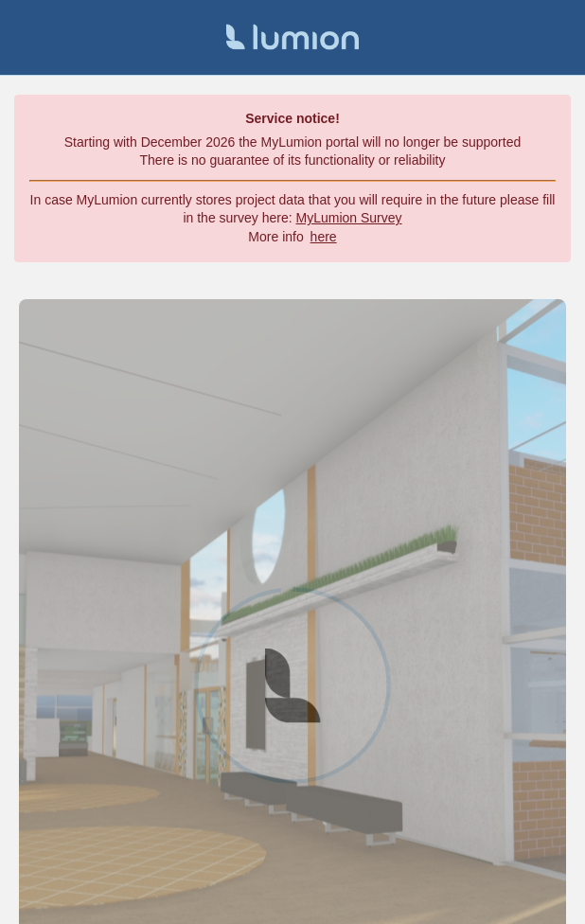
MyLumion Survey (349, 218)
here (324, 237)
